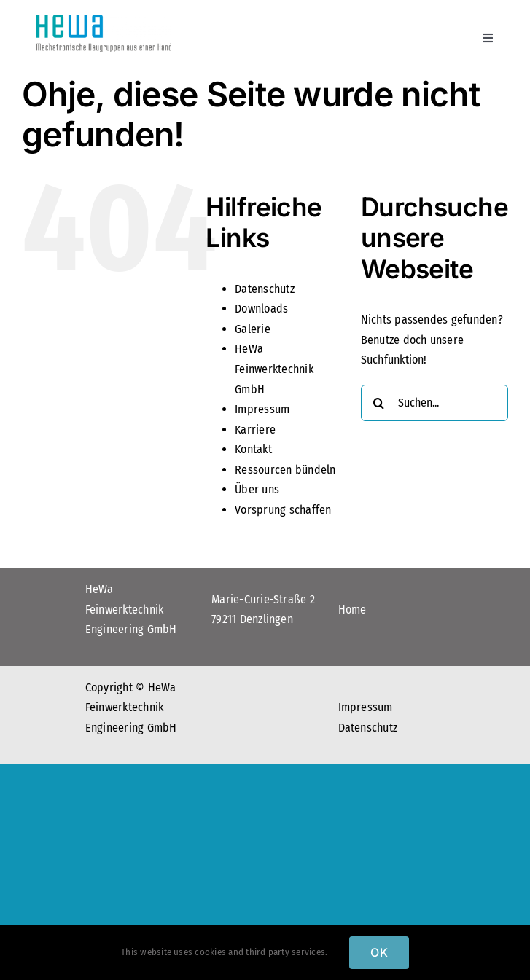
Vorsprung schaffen (283, 510)
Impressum (262, 409)
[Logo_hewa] (104, 20)
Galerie (253, 329)
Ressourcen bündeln (285, 470)
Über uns (257, 489)
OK (379, 952)
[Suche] (379, 403)
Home (352, 609)
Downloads (261, 309)
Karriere (255, 430)
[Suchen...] (434, 403)
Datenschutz (265, 289)
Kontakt (253, 449)
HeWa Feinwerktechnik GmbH (274, 369)
